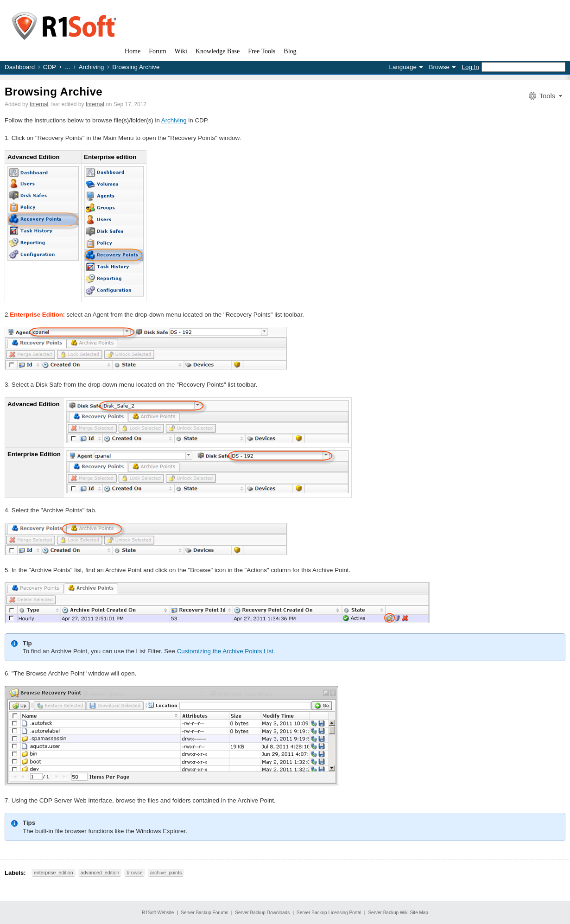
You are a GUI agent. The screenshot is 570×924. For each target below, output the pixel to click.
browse (134, 873)
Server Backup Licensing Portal (329, 913)
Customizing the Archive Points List (225, 651)
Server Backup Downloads (262, 913)
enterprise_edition (54, 873)
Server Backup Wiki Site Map (398, 913)
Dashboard (20, 67)
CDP (50, 67)
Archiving (92, 67)
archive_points (166, 873)
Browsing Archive (54, 92)
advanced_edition (100, 873)
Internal (39, 104)
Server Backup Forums (204, 913)
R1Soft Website (158, 913)
